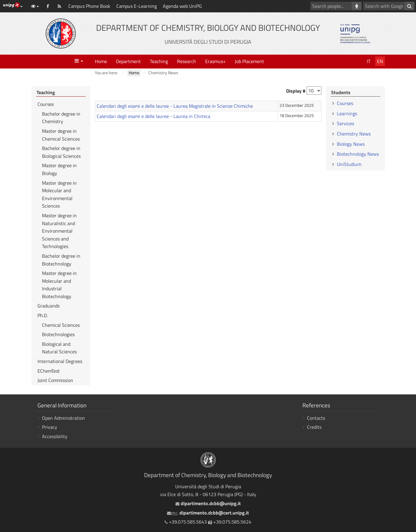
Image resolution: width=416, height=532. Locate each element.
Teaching (159, 61)
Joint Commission (55, 380)
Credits (314, 427)
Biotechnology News (358, 154)
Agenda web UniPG (182, 6)
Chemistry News (354, 134)
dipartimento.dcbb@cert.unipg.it (208, 513)
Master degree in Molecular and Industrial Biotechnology (59, 285)
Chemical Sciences (61, 325)
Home (101, 61)
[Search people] (357, 6)
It (369, 61)
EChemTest (49, 371)
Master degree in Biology (59, 169)
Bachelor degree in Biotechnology (61, 260)
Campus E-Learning (137, 6)
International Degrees (60, 361)
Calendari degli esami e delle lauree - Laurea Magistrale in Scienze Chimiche (175, 106)
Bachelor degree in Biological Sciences (61, 152)
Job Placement (249, 61)
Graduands (48, 306)
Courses (46, 104)
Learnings (347, 113)
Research (187, 61)
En (380, 61)
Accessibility (55, 436)
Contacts (316, 418)
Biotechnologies (58, 334)
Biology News (351, 144)
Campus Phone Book (89, 6)
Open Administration (63, 418)
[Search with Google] (410, 6)
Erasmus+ (215, 61)
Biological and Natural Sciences (59, 348)
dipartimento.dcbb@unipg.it (208, 503)
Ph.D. (43, 315)
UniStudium (349, 164)
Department (128, 61)
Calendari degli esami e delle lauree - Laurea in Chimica (153, 116)
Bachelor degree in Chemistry (61, 118)
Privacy (50, 427)
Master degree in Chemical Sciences (61, 135)
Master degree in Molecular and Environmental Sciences (59, 194)
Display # (296, 91)
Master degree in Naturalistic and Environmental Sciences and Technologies (59, 231)
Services (345, 123)
